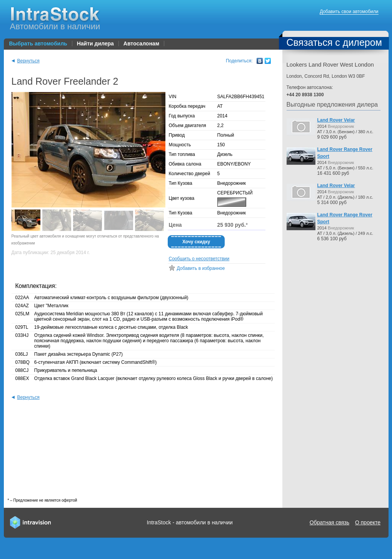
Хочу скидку (196, 242)
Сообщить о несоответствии (199, 259)
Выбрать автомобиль (38, 44)
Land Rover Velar (336, 120)
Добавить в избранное (201, 268)
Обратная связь (329, 522)
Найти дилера (95, 44)
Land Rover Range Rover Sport (345, 153)
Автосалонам (141, 44)
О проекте (368, 522)
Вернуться (26, 61)
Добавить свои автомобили (349, 12)
